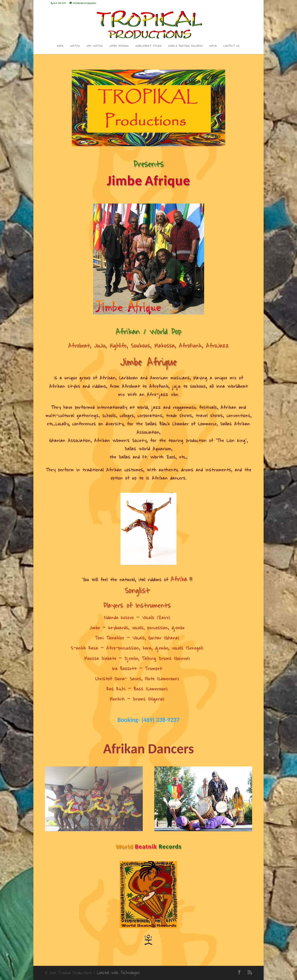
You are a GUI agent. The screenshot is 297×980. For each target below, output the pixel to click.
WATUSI (75, 46)
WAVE (213, 46)
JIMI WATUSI (95, 46)
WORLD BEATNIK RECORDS (185, 46)
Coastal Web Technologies (118, 973)
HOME (60, 46)
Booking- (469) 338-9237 (148, 720)
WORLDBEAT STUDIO (148, 46)
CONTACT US (231, 46)
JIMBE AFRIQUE (119, 46)
